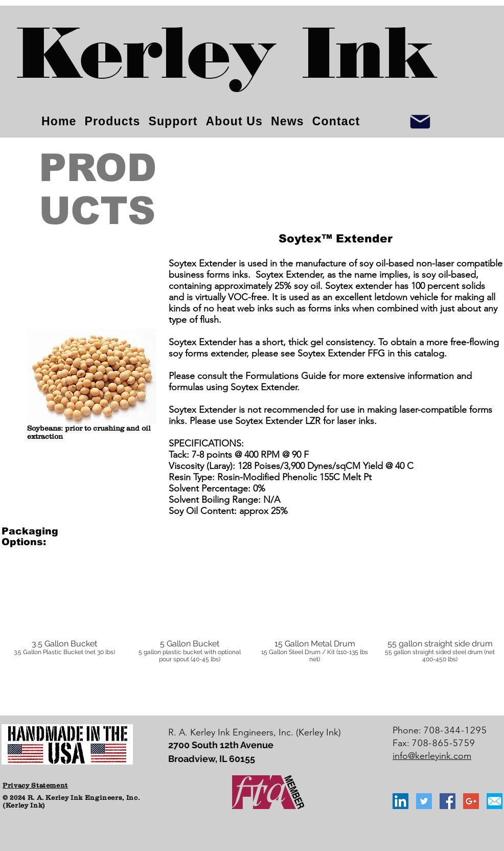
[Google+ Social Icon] (471, 801)
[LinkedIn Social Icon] (400, 801)
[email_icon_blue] (495, 801)
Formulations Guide (286, 376)
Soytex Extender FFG (341, 353)
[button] (64, 622)
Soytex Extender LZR (278, 421)
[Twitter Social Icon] (424, 801)
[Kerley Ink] (227, 62)
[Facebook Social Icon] (448, 801)
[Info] (420, 121)
